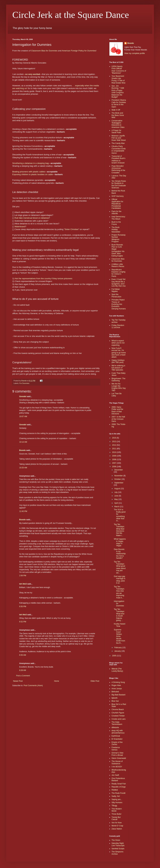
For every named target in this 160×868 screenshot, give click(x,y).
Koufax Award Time (120, 625)
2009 (114, 456)
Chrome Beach (118, 709)
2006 (114, 467)
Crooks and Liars (119, 719)
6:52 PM (23, 622)
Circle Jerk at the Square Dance (71, 15)
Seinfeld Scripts (118, 849)
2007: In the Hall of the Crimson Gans (118, 419)
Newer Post (18, 681)
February (118, 648)
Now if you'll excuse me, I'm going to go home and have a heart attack (119, 353)
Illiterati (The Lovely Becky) (117, 670)
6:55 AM (23, 655)
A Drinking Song (118, 682)
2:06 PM (23, 576)
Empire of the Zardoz (117, 743)
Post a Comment (23, 676)
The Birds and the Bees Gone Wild (118, 115)
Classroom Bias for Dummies (44, 51)
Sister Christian (71, 229)
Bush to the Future (116, 223)
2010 (114, 452)
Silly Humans (117, 803)
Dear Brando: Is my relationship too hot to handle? (120, 554)
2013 (114, 442)
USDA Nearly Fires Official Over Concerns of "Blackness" (119, 70)
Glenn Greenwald (119, 758)
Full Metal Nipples (116, 290)
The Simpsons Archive (117, 853)
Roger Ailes (116, 685)
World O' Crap (117, 826)
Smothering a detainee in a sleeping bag (30, 163)
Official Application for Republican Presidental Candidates (117, 204)
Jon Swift (115, 775)
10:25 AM (23, 468)
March (117, 507)
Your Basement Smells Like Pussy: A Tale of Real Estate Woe (118, 79)
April (116, 503)
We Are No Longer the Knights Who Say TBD (119, 387)
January (118, 651)
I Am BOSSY (117, 767)
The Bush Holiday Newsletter (116, 230)
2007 (114, 463)
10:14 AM (23, 442)
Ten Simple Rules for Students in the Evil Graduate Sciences (119, 184)
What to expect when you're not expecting (118, 343)
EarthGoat (116, 736)
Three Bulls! (116, 814)
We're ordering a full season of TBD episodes (118, 368)
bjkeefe (115, 698)
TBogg (114, 806)
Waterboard (20, 227)
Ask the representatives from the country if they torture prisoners (43, 278)
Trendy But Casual (116, 818)
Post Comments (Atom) (33, 686)
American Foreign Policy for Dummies (79, 51)
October (118, 479)
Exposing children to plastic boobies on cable (33, 174)
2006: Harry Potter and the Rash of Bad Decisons (117, 410)
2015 (114, 438)
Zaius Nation (117, 829)
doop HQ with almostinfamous (118, 732)
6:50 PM (23, 606)
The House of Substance (117, 762)
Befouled (115, 692)
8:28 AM (23, 670)
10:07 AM (23, 416)
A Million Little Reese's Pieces (118, 265)
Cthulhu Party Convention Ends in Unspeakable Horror (119, 150)
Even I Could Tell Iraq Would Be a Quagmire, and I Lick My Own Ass (119, 283)
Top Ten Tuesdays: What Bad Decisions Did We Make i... (119, 530)
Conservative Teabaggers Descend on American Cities (118, 124)
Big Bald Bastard (118, 695)
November (119, 476)
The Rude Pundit (118, 793)
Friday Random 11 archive (118, 326)
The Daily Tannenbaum (117, 723)
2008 (114, 460)
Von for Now (117, 823)
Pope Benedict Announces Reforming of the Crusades (118, 169)
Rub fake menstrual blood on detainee (32, 218)
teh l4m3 (23, 584)
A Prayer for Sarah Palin (116, 131)
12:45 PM (23, 511)
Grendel (23, 396)
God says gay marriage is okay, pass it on (120, 580)
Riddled (115, 790)
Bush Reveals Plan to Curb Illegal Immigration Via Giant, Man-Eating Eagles (118, 250)
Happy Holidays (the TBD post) (118, 361)
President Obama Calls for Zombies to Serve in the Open (119, 103)
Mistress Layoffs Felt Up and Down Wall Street (119, 138)
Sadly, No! (116, 796)
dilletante (115, 727)
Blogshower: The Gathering (118, 380)
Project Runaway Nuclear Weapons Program (119, 238)
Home (57, 681)
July (116, 492)
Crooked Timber (118, 716)
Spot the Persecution (116, 295)
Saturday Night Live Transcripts (118, 844)
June (117, 496)
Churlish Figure (118, 713)
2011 (114, 449)
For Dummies (24, 383)
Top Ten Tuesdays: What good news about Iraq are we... (120, 567)
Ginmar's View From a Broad (117, 754)
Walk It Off (116, 110)
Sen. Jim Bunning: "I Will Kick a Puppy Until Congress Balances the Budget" (118, 91)
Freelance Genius (116, 749)
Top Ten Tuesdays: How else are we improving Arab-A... (119, 592)
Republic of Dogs (119, 787)
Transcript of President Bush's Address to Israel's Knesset (118, 160)
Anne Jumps (117, 689)
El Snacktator (117, 739)
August (117, 489)
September (119, 483)
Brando (22, 450)
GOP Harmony (118, 196)
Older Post (95, 681)
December (119, 470)
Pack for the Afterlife (116, 212)
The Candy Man (118, 143)
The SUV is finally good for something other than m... (120, 515)
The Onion (116, 840)
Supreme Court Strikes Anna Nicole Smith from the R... (119, 636)
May (116, 499)
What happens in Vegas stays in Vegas (120, 542)
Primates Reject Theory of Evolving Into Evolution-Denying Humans (119, 304)
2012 (114, 445)
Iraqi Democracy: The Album (119, 218)
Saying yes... (117, 799)
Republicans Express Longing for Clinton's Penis (118, 273)
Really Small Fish (119, 784)
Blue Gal (115, 701)
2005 (114, 656)
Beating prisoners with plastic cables (29, 172)
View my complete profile (135, 53)
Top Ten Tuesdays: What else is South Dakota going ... (119, 615)
